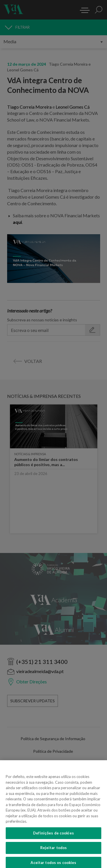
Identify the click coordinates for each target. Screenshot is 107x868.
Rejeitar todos (54, 851)
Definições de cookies (53, 836)
